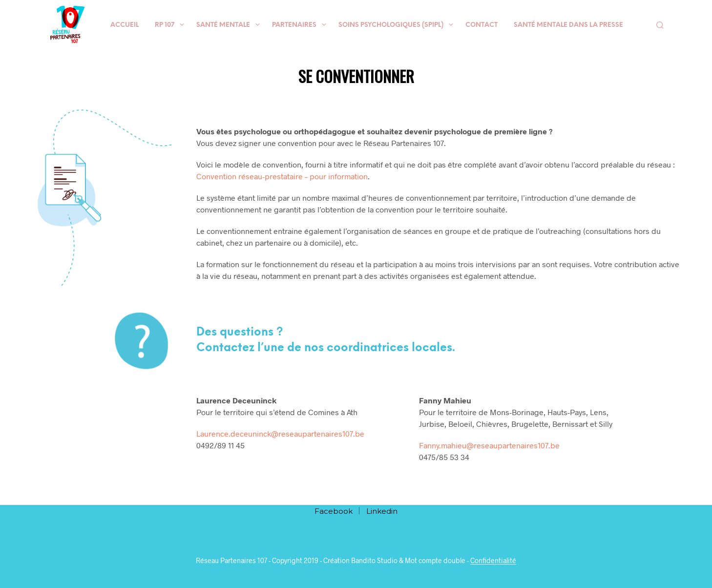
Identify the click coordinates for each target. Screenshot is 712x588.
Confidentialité (493, 561)
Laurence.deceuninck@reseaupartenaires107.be (280, 433)
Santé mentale (223, 25)
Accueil (125, 25)
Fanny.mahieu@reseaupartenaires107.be (489, 445)
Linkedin (382, 511)
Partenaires (294, 25)
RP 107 (165, 25)
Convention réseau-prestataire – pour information (282, 176)
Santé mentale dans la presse (568, 25)
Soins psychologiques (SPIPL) (391, 25)
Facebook (334, 511)
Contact (482, 25)
